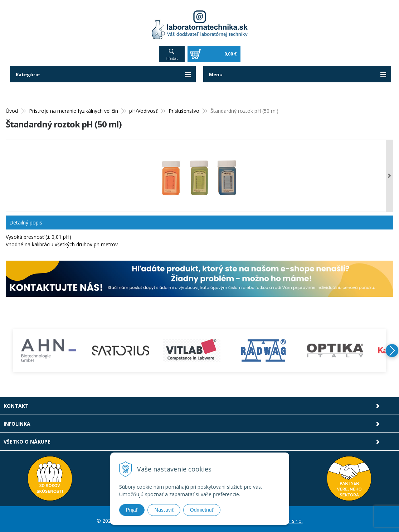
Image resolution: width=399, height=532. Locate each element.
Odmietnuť (202, 510)
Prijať (132, 510)
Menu (216, 71)
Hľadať (172, 55)
